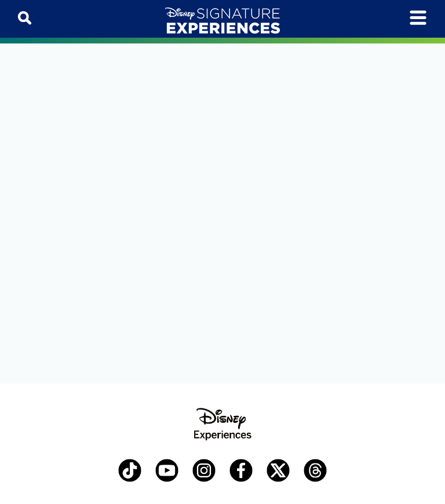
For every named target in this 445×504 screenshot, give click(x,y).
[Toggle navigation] (418, 18)
